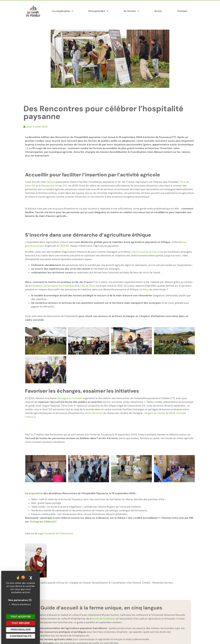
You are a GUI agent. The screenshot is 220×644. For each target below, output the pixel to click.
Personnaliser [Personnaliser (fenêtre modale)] (21, 630)
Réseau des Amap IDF (54, 186)
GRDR (172, 413)
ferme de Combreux (104, 619)
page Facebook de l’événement (55, 533)
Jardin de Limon (94, 413)
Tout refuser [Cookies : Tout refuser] (21, 623)
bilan (146, 289)
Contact (182, 11)
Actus (158, 11)
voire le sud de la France (146, 252)
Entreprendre (98, 11)
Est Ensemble (66, 286)
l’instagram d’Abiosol (42, 522)
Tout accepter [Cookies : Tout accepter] (21, 617)
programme (36, 493)
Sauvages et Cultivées (70, 398)
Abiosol (51, 182)
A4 (177, 619)
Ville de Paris (87, 286)
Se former (131, 11)
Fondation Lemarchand (44, 286)
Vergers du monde (155, 413)
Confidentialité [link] (21, 636)
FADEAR (64, 246)
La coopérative (62, 11)
